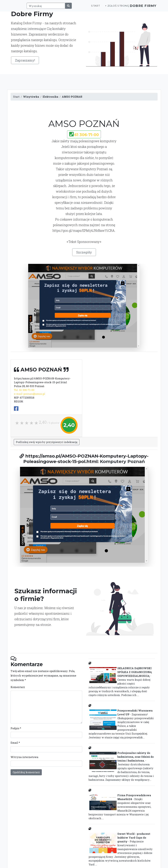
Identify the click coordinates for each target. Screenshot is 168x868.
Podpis (16, 728)
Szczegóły (84, 252)
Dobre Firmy (141, 7)
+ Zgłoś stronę (112, 7)
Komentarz (18, 687)
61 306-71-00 (87, 135)
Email (15, 743)
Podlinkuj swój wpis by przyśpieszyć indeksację (47, 442)
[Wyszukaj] (44, 8)
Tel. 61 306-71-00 (24, 390)
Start (91, 7)
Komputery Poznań (122, 461)
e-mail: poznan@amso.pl (30, 394)
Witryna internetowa (24, 757)
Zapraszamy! (25, 60)
